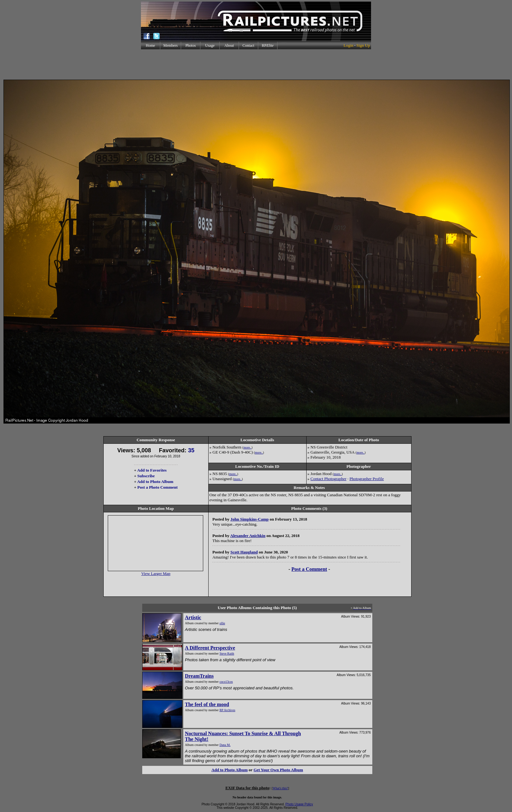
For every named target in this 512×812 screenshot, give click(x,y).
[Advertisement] (256, 64)
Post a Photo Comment (158, 487)
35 (191, 450)
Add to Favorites (152, 470)
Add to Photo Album (155, 482)
